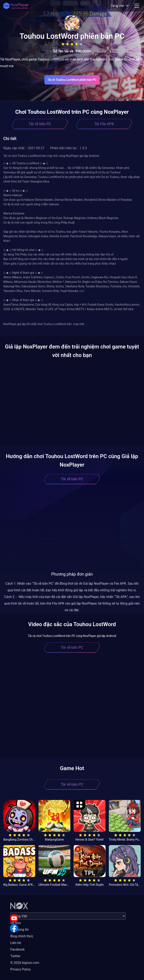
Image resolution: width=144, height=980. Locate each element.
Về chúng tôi (19, 930)
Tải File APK (104, 124)
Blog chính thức (22, 936)
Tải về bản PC (40, 124)
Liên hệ (16, 943)
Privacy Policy (21, 969)
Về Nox (16, 923)
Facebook (17, 949)
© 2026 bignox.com (25, 963)
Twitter (15, 956)
